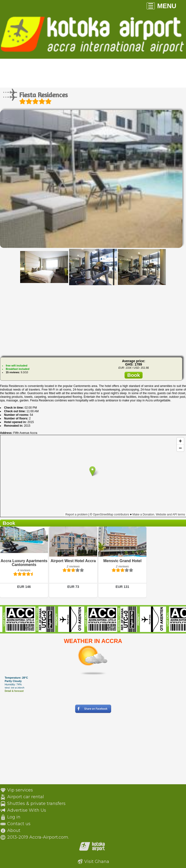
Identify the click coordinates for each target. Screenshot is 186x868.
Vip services (20, 790)
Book (134, 375)
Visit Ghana (97, 862)
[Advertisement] (93, 320)
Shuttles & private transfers (36, 804)
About (14, 830)
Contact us (19, 824)
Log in (14, 817)
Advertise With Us (27, 810)
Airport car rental (26, 797)
